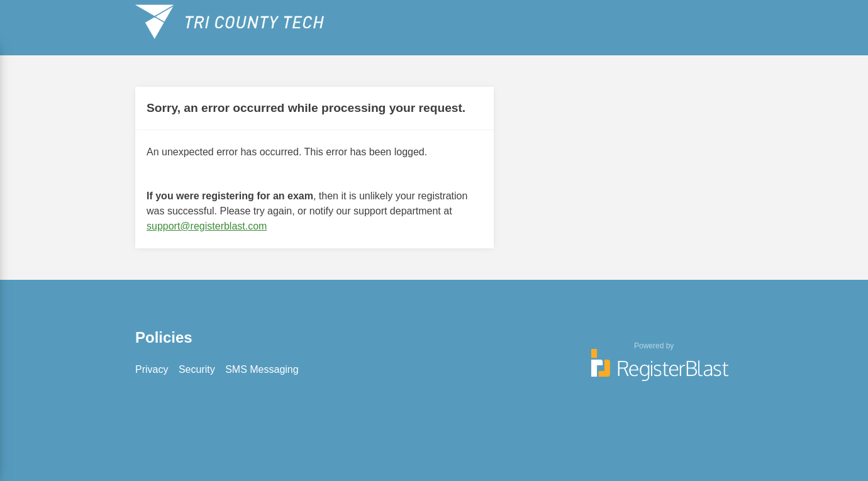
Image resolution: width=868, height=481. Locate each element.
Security (197, 369)
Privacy (152, 369)
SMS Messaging (262, 369)
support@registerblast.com (207, 226)
